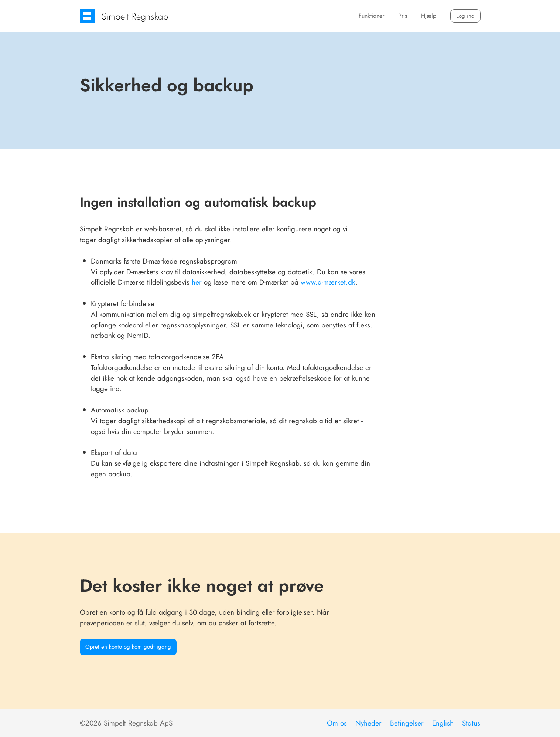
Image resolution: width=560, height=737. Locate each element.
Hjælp (429, 16)
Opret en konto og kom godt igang (128, 647)
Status (471, 723)
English (443, 723)
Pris (403, 16)
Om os (337, 723)
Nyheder (368, 723)
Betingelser (407, 723)
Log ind (465, 16)
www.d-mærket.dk (328, 282)
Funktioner (371, 16)
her (197, 282)
